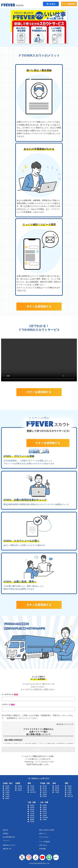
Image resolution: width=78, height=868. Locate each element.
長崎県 (45, 809)
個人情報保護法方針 (9, 837)
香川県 (32, 818)
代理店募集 (42, 849)
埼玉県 (32, 786)
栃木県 (20, 788)
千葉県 (32, 788)
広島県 (32, 811)
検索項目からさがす (9, 845)
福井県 (45, 792)
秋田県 (7, 794)
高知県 (32, 822)
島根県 (32, 807)
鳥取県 (32, 805)
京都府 (70, 788)
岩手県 (7, 790)
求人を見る (51, 4)
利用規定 (6, 834)
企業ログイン (43, 834)
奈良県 (70, 794)
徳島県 (32, 815)
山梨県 (45, 794)
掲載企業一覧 (7, 849)
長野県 (45, 796)
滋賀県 (70, 786)
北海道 (7, 786)
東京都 (32, 790)
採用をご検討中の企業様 (46, 830)
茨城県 (20, 786)
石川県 (45, 790)
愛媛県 (32, 820)
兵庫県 (70, 792)
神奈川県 (33, 792)
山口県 (32, 813)
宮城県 (7, 792)
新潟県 (45, 786)
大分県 (45, 813)
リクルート (6, 841)
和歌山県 (70, 796)
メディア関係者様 (44, 842)
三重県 (57, 792)
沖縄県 (45, 820)
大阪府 (70, 790)
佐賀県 (45, 807)
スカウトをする (44, 837)
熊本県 (45, 811)
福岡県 (45, 805)
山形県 (7, 796)
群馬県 (20, 790)
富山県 (45, 788)
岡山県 (32, 809)
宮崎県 (45, 815)
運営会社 (6, 830)
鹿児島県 (45, 818)
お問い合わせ (43, 845)
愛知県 (57, 790)
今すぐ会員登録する (69, 5)
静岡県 (57, 788)
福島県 (7, 798)
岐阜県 (57, 786)
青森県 (7, 788)
